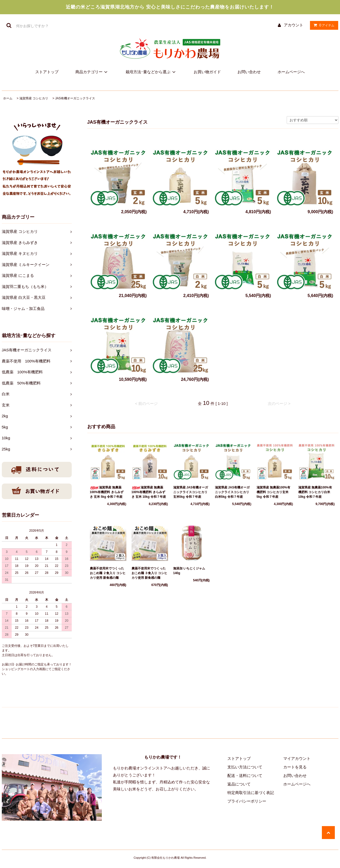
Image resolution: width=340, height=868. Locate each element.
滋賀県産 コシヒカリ (34, 98)
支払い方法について (245, 767)
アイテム (323, 25)
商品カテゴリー (92, 72)
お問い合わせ (249, 72)
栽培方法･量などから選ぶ (151, 72)
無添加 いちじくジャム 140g (191, 571)
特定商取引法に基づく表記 (251, 793)
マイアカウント (297, 758)
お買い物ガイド (207, 72)
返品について (239, 784)
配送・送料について (245, 776)
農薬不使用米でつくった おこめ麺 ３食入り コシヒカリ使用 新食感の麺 (150, 573)
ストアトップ (47, 72)
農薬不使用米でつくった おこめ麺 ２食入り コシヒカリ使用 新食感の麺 (108, 573)
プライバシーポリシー (247, 801)
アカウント (294, 25)
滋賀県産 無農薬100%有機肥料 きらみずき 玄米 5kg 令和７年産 (107, 492)
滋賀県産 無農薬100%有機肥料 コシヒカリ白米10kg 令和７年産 (315, 492)
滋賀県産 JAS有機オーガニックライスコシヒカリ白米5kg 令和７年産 (232, 492)
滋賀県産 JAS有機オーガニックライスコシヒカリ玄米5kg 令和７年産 (191, 492)
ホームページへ (291, 72)
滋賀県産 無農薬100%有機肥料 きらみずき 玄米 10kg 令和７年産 (149, 492)
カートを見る (295, 767)
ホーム (8, 98)
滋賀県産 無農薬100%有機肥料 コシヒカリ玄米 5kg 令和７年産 (273, 492)
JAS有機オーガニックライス (75, 98)
